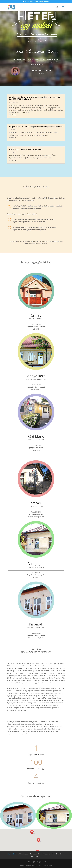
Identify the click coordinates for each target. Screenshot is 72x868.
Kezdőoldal (12, 854)
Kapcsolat (35, 856)
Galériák (59, 854)
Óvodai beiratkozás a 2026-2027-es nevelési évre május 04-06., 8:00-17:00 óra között (35, 98)
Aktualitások (23, 854)
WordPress (48, 865)
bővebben (12, 115)
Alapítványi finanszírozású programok (26, 149)
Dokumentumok (47, 854)
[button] (39, 840)
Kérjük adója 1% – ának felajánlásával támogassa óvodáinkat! (36, 127)
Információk (35, 854)
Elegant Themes (31, 865)
